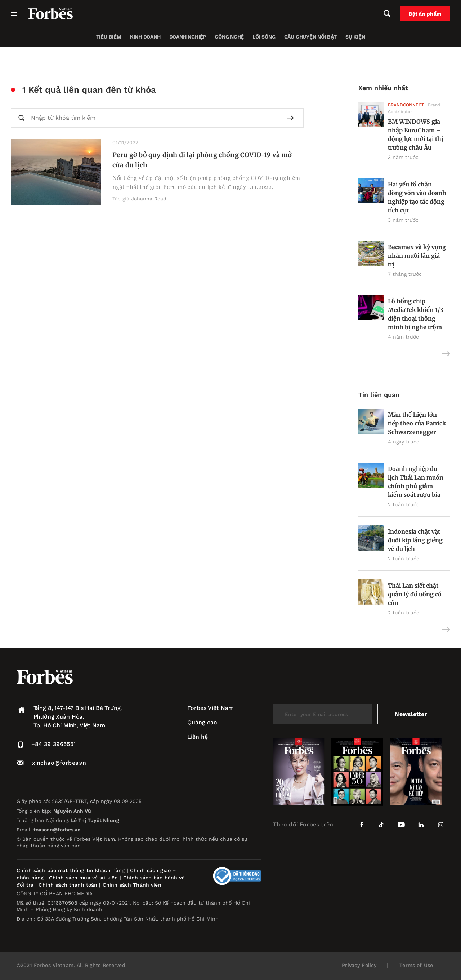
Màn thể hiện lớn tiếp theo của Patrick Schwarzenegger (417, 423)
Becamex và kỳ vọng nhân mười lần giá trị (417, 256)
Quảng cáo (202, 722)
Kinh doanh (145, 37)
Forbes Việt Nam (211, 708)
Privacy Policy (359, 965)
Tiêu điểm (109, 37)
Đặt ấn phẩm (425, 14)
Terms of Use (416, 965)
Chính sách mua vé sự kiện (84, 878)
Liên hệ (198, 737)
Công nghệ (229, 37)
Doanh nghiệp (188, 37)
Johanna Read (149, 199)
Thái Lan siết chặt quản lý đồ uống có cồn (415, 594)
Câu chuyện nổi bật (310, 37)
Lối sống (264, 37)
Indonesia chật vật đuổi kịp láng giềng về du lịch (415, 540)
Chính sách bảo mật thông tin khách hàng (71, 870)
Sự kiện (355, 37)
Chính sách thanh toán (68, 885)
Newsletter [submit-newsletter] (411, 714)
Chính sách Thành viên (132, 885)
